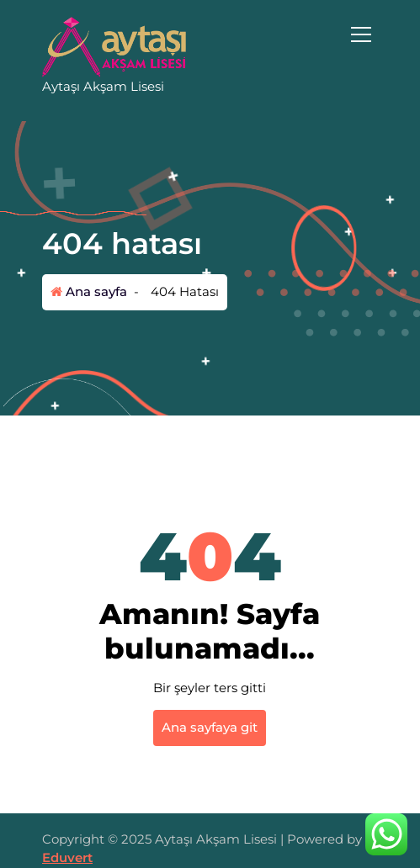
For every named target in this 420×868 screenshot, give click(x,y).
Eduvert (67, 857)
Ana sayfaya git (210, 727)
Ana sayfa (89, 291)
